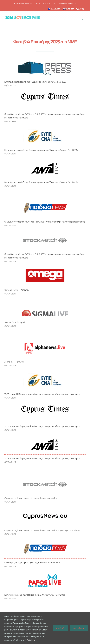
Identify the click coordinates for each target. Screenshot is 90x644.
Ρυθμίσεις (32, 640)
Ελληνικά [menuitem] (56, 9)
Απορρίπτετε (79, 628)
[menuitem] (54, 9)
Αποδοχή (60, 628)
